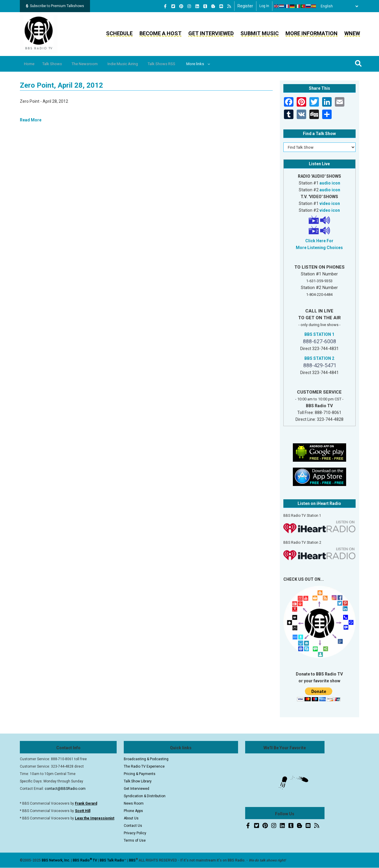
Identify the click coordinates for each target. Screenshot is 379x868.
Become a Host (160, 33)
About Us (131, 818)
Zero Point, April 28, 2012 (61, 85)
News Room (134, 803)
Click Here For (319, 241)
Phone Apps (133, 811)
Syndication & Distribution (145, 796)
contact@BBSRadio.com (65, 789)
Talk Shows (56, 64)
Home (31, 64)
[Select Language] (338, 6)
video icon (330, 203)
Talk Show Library (138, 781)
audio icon (330, 183)
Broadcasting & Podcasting (146, 759)
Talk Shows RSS (176, 64)
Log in (264, 6)
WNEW (352, 33)
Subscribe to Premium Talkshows (55, 6)
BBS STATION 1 (319, 334)
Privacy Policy (135, 833)
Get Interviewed (211, 33)
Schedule (119, 33)
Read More (31, 120)
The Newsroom (92, 64)
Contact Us (133, 826)
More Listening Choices (319, 248)
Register (245, 6)
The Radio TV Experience (144, 766)
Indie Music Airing (134, 64)
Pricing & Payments (140, 774)
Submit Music (260, 33)
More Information (311, 33)
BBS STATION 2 (319, 358)
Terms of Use (135, 840)
